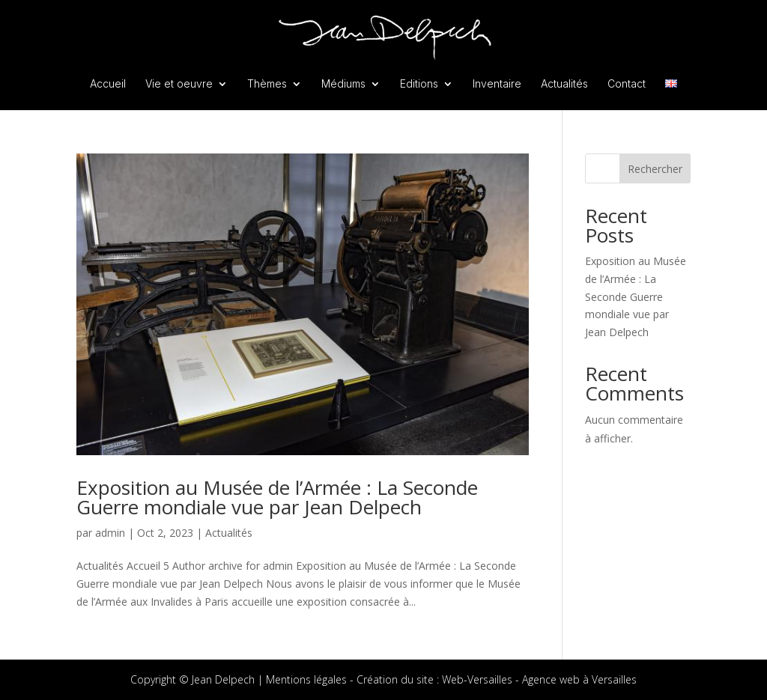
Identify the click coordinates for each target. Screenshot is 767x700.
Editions (419, 84)
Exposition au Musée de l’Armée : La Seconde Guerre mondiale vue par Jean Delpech (277, 497)
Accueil (108, 84)
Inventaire (497, 84)
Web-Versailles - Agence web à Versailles (539, 679)
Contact (627, 84)
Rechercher (655, 169)
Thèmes (267, 84)
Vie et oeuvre (179, 84)
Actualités (564, 84)
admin (110, 533)
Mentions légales (306, 679)
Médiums (343, 84)
